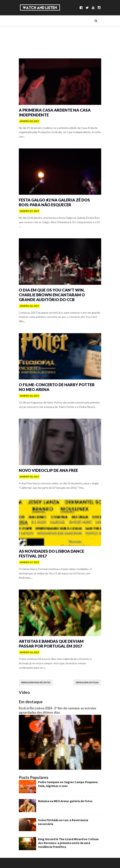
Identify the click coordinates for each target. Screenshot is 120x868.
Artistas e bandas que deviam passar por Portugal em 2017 (58, 642)
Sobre (27, 21)
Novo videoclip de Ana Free (47, 470)
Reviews (29, 53)
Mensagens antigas (89, 677)
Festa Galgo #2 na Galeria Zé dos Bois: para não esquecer (59, 206)
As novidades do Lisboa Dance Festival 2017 (50, 555)
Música (28, 27)
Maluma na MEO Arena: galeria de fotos (63, 798)
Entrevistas (31, 40)
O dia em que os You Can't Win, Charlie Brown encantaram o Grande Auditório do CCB (51, 295)
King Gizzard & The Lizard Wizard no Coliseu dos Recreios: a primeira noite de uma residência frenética (69, 840)
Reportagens (32, 47)
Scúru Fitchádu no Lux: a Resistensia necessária (69, 817)
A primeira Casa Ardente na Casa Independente (53, 114)
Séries (27, 34)
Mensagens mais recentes (34, 677)
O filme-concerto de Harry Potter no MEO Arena (56, 385)
